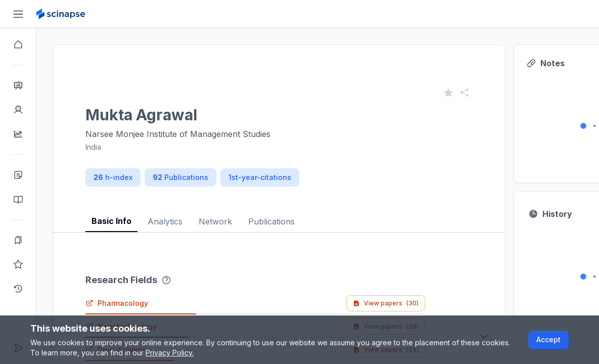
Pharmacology (117, 303)
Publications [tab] (271, 221)
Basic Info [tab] (111, 221)
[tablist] (279, 214)
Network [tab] (215, 221)
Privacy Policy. (170, 353)
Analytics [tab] (165, 221)
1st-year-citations (260, 177)
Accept (548, 339)
